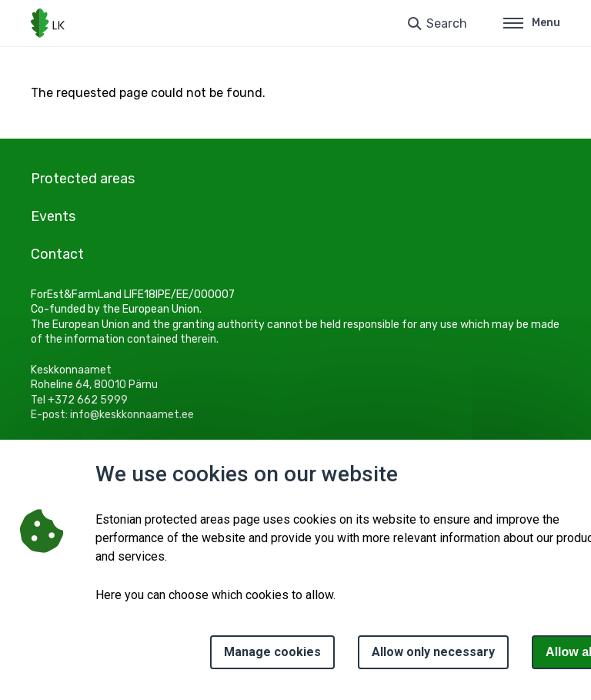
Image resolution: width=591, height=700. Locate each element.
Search (447, 23)
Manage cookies (272, 652)
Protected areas (83, 179)
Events (53, 216)
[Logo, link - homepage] (48, 23)
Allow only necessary (433, 652)
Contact (57, 254)
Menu (532, 23)
